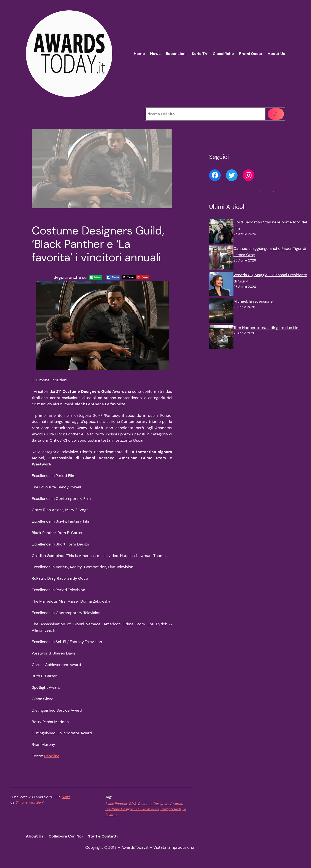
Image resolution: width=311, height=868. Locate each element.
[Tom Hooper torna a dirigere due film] (221, 338)
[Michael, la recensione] (221, 311)
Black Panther (116, 804)
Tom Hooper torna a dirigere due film (267, 328)
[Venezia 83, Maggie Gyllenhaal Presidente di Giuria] (221, 285)
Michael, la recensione (253, 301)
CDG (133, 804)
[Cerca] (276, 114)
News (66, 797)
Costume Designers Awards (160, 804)
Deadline (52, 756)
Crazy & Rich (171, 809)
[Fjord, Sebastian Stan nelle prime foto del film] (221, 232)
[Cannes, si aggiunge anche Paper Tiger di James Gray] (221, 259)
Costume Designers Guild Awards (132, 809)
